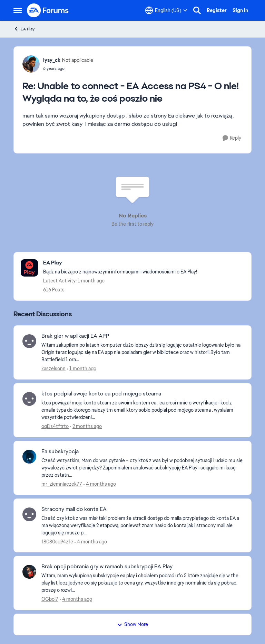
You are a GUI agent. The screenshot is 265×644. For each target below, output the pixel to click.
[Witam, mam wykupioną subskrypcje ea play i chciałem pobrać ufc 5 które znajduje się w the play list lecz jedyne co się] (142, 583)
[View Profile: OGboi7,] (29, 572)
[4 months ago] (100, 484)
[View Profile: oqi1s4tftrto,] (29, 399)
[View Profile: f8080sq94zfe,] (29, 514)
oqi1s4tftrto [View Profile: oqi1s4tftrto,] (55, 426)
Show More (132, 624)
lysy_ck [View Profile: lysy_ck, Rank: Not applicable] (52, 60)
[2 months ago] (86, 426)
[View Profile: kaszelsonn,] (29, 341)
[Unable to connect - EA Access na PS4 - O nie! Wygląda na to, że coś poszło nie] (68, 68)
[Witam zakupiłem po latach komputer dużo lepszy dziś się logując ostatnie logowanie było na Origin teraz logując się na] (142, 352)
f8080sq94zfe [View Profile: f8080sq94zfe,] (57, 541)
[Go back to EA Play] (120, 263)
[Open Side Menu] (18, 10)
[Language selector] (166, 10)
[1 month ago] (82, 369)
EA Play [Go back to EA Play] (24, 29)
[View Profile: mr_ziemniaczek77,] (29, 457)
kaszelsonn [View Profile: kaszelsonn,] (53, 368)
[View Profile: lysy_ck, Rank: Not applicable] (31, 64)
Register (217, 10)
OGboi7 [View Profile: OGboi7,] (50, 599)
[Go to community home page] (48, 10)
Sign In (240, 10)
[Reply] (232, 138)
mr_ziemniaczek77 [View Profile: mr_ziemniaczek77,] (62, 484)
